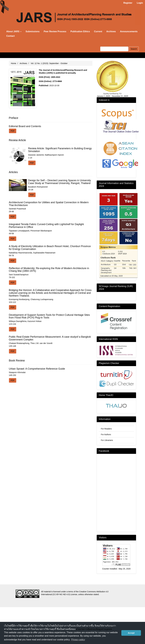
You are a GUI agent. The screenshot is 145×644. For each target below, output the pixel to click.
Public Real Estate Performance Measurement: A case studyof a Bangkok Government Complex (50, 338)
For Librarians (107, 440)
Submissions (33, 31)
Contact (10, 36)
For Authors (106, 434)
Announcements (129, 31)
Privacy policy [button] (78, 640)
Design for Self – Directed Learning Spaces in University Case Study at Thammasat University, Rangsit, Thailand (59, 182)
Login (140, 3)
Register (128, 3)
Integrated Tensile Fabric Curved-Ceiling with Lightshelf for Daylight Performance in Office (46, 226)
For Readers (106, 429)
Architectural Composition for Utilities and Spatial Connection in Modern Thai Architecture (49, 204)
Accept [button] (131, 633)
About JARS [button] (14, 31)
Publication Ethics (80, 31)
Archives (111, 31)
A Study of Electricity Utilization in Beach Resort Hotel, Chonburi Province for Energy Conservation (50, 248)
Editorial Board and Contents (25, 126)
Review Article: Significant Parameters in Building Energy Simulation (60, 150)
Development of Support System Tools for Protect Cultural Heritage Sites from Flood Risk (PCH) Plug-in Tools (49, 316)
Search (134, 49)
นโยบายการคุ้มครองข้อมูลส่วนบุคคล (94, 629)
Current (98, 31)
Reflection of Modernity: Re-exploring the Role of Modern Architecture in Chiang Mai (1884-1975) (49, 270)
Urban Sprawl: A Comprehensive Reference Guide (37, 369)
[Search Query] (114, 49)
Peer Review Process (55, 31)
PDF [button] (13, 131)
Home (14, 63)
